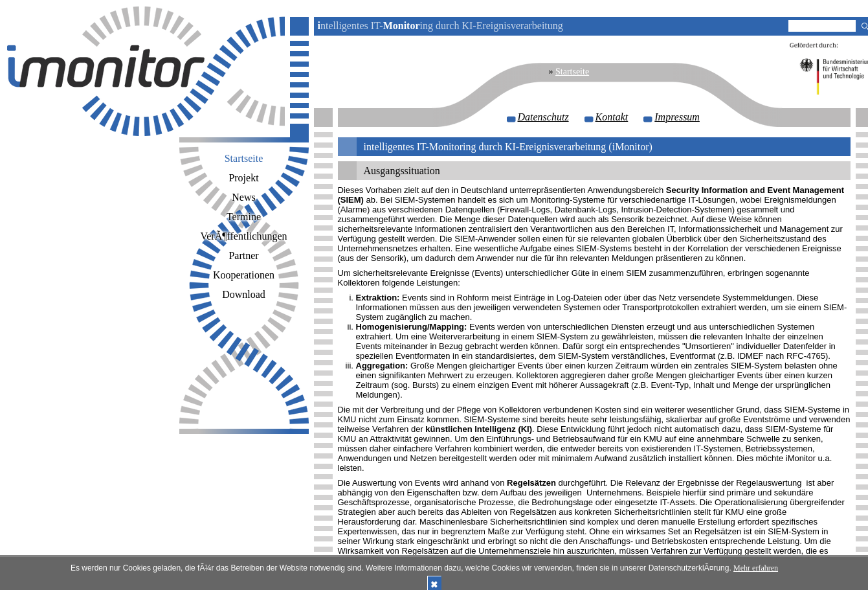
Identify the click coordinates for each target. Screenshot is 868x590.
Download (244, 294)
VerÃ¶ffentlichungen (243, 236)
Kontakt (612, 117)
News (243, 197)
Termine (244, 217)
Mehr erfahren (756, 568)
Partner (243, 255)
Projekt (243, 178)
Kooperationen (244, 275)
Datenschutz (543, 117)
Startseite (572, 72)
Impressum (677, 117)
